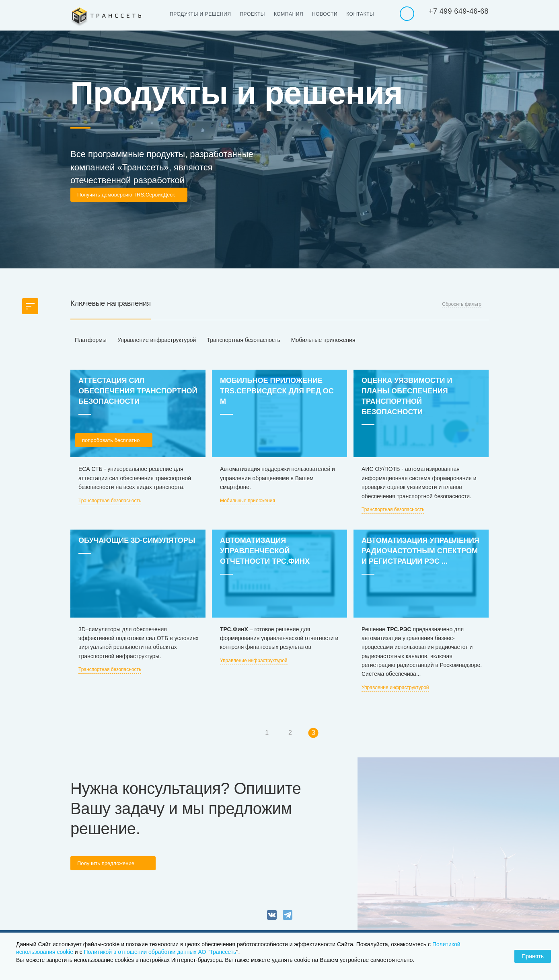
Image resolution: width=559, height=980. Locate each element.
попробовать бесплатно (111, 440)
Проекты (252, 14)
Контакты (360, 14)
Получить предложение (106, 863)
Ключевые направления (111, 303)
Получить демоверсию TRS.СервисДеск (126, 195)
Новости (325, 14)
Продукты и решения (200, 14)
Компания (289, 14)
